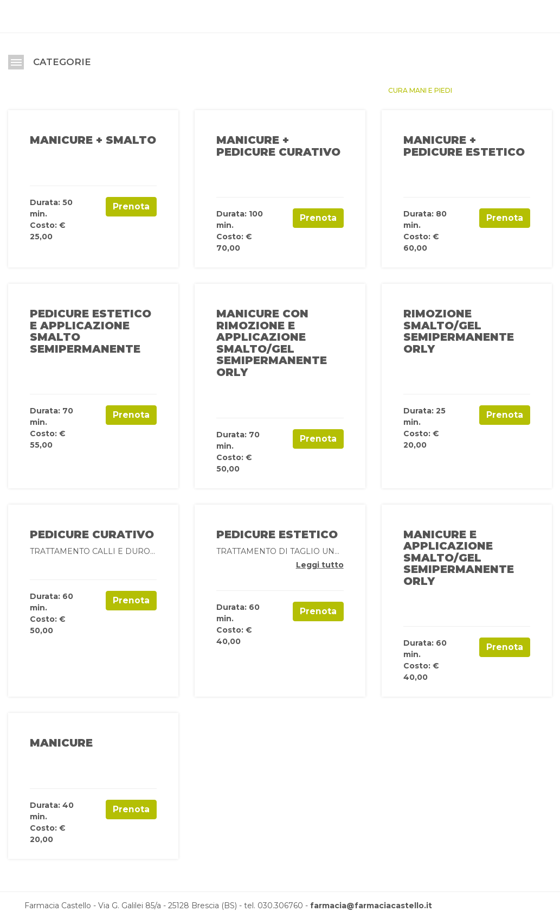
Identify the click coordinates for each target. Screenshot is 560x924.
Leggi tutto (320, 565)
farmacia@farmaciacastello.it (371, 906)
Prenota (131, 206)
